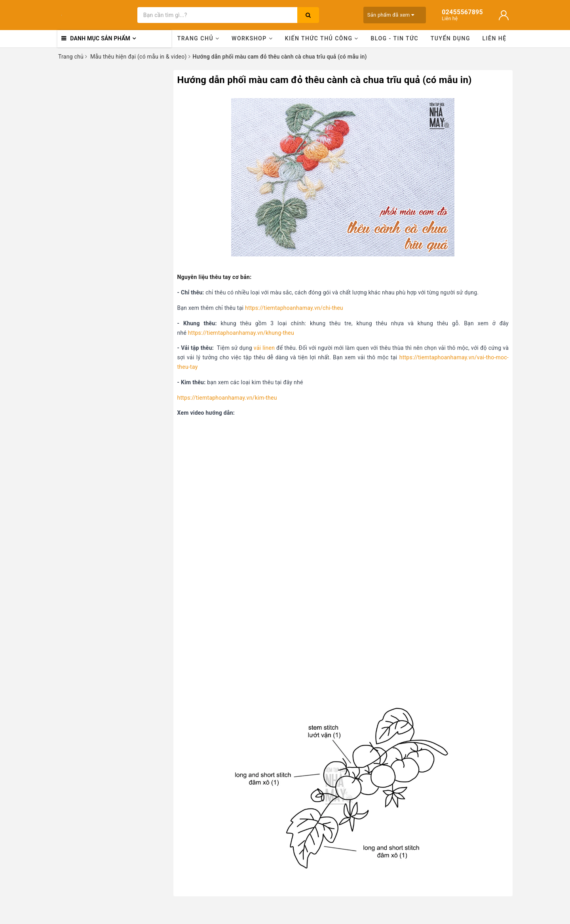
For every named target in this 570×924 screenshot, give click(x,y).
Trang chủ (199, 38)
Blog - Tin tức (394, 38)
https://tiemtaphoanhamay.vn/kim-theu (227, 398)
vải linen (264, 348)
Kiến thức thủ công (322, 38)
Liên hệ (495, 38)
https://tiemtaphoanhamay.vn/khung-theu (241, 333)
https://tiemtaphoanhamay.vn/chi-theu (294, 308)
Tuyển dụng (450, 38)
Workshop (252, 38)
